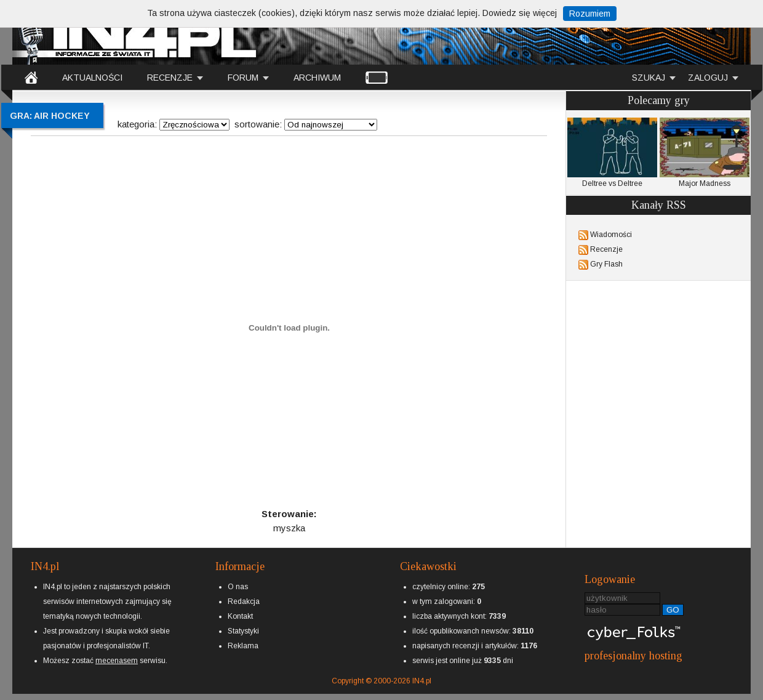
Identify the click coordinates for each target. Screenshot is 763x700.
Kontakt (240, 616)
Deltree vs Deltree (612, 153)
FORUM (243, 78)
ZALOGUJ (708, 78)
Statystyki (243, 631)
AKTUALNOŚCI (92, 78)
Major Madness (705, 153)
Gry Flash (606, 264)
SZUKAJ (649, 78)
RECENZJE (170, 78)
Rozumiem (590, 14)
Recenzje (606, 249)
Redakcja (244, 601)
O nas (238, 587)
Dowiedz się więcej (520, 13)
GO (673, 610)
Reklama (243, 646)
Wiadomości (611, 235)
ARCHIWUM (317, 78)
